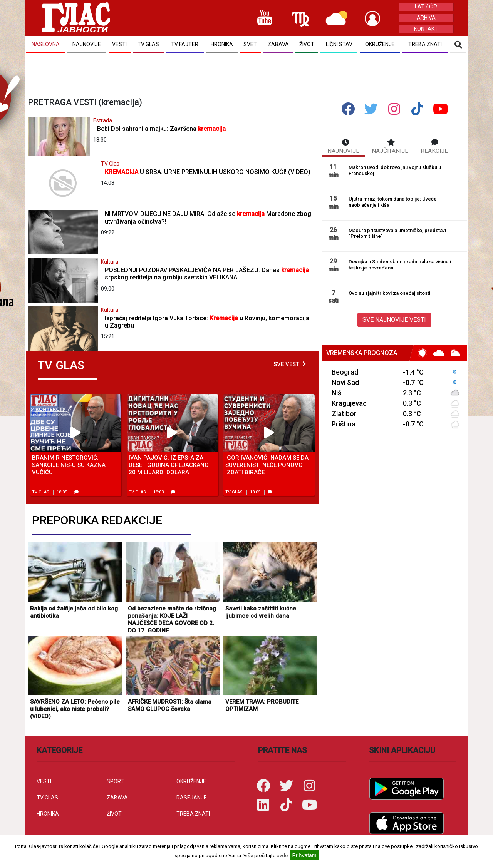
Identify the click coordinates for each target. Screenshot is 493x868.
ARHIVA (426, 18)
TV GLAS (47, 798)
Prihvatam (304, 855)
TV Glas (110, 164)
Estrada (103, 120)
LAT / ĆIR (426, 7)
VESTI (44, 781)
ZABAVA (117, 798)
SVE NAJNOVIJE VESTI (394, 320)
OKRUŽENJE (191, 781)
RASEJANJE (192, 798)
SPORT (115, 781)
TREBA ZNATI (193, 814)
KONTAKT (426, 29)
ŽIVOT (114, 814)
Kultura (110, 262)
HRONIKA (48, 814)
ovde (282, 855)
